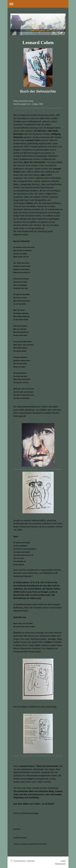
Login (63, 861)
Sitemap (31, 861)
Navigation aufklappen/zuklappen (38, 4)
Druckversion (18, 861)
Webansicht (60, 864)
